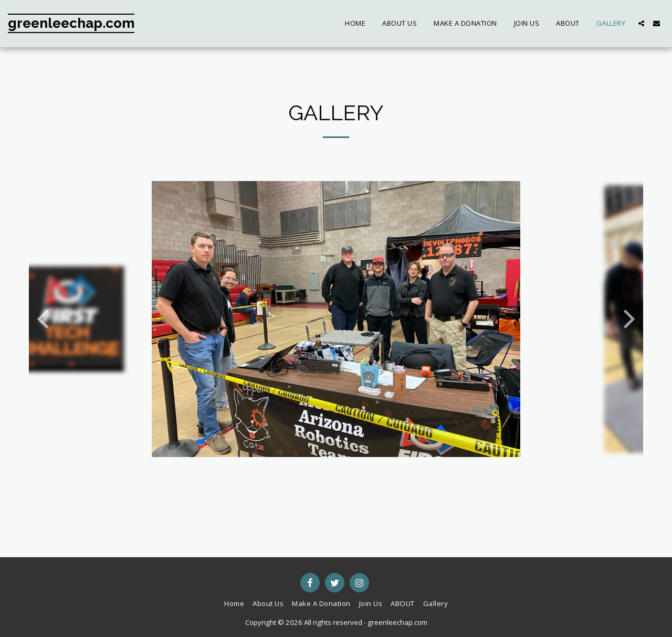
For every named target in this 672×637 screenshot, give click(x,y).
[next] (627, 319)
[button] (641, 23)
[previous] (45, 319)
